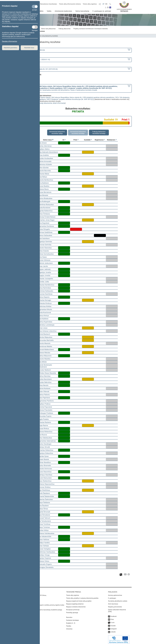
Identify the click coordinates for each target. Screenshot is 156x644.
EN (106, 4)
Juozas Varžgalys (44, 549)
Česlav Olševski (44, 392)
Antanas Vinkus (44, 561)
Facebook (113, 615)
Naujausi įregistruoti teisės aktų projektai (79, 600)
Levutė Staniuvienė (45, 478)
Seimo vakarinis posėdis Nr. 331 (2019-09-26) (42, 69)
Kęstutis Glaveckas (45, 248)
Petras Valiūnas (44, 540)
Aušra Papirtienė (44, 398)
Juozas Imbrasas (44, 260)
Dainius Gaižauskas (45, 235)
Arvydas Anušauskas (46, 158)
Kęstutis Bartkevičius (46, 180)
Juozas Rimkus (44, 429)
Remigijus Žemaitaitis (46, 567)
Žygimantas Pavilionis (46, 401)
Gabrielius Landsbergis (46, 325)
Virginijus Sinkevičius (46, 453)
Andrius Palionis (44, 395)
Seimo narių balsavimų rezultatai (48, 36)
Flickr (112, 618)
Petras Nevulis (43, 385)
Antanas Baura (43, 189)
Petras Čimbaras (44, 214)
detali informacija (59, 103)
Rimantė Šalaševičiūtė (46, 496)
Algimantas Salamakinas (47, 441)
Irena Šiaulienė (43, 506)
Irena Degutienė (44, 223)
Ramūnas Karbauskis (46, 291)
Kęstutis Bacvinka (44, 171)
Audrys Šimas (43, 509)
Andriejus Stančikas (45, 475)
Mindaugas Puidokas (46, 413)
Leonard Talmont (44, 518)
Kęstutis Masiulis (44, 343)
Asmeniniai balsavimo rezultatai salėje (57, 133)
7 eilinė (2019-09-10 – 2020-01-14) (38, 60)
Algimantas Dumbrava (46, 226)
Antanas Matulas (44, 353)
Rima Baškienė (43, 183)
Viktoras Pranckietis (45, 410)
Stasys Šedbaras (44, 503)
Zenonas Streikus (44, 487)
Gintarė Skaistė (44, 459)
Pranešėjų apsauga (72, 611)
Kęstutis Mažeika (44, 359)
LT (103, 4)
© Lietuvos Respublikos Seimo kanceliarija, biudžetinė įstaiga (43, 608)
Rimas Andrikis (44, 155)
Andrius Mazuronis (45, 356)
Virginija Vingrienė (45, 558)
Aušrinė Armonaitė (45, 161)
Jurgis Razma (43, 425)
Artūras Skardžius (44, 462)
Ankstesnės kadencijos (63, 11)
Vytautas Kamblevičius (46, 285)
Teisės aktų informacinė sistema (70, 4)
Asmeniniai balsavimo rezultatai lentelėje (78, 133)
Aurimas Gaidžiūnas (45, 232)
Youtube (113, 624)
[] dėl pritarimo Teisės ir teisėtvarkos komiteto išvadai (72, 88)
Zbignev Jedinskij (44, 269)
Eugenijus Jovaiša (45, 272)
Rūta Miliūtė (42, 362)
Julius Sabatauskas (45, 438)
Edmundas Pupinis (45, 416)
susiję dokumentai (46, 103)
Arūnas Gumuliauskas (46, 254)
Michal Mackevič (44, 334)
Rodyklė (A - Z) (71, 622)
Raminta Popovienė (45, 407)
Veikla (49, 11)
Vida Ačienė (42, 143)
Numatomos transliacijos (47, 4)
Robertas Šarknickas (45, 499)
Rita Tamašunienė (45, 521)
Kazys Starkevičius (45, 481)
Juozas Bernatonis (45, 192)
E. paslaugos (112, 597)
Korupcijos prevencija (73, 608)
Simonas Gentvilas (45, 245)
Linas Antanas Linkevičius (47, 331)
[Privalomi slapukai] (35, 7)
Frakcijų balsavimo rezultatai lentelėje (99, 133)
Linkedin (113, 630)
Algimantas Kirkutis (45, 309)
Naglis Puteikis (43, 419)
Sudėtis (41, 11)
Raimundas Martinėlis (46, 340)
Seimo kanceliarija (82, 11)
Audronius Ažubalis (45, 165)
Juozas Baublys (44, 186)
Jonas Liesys (43, 328)
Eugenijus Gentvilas (45, 242)
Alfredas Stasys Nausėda (47, 373)
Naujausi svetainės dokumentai (76, 605)
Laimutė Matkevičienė (46, 350)
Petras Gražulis (44, 251)
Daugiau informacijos (10, 41)
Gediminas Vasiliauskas (47, 552)
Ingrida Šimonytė (44, 512)
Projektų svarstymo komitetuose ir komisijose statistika (91, 29)
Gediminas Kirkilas (45, 306)
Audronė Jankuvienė (45, 263)
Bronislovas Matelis (45, 346)
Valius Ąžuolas (43, 168)
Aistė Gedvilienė (44, 239)
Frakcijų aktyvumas (65, 29)
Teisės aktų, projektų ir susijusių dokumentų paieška (82, 597)
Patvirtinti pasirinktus (11, 48)
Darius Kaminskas (45, 288)
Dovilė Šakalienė (44, 493)
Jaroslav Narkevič (44, 370)
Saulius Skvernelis (45, 466)
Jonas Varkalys (44, 546)
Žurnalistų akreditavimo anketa (118, 600)
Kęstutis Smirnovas (45, 469)
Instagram (114, 627)
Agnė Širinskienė (44, 515)
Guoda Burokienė (44, 208)
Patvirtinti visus (29, 48)
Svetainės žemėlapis (72, 619)
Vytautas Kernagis (45, 300)
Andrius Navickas (44, 376)
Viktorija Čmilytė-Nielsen (47, 217)
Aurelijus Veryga (44, 555)
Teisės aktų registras (90, 4)
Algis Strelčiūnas (44, 490)
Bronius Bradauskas (45, 198)
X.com (112, 621)
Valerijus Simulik (44, 447)
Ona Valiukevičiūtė (45, 537)
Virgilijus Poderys (44, 404)
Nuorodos (69, 616)
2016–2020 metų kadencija (35, 50)
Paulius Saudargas (45, 444)
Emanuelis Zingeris (45, 564)
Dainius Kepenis (44, 297)
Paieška (69, 625)
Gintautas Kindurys (45, 303)
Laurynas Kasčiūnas (45, 294)
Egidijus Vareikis (44, 543)
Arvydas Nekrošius (45, 382)
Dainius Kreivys (44, 316)
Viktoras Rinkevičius (45, 432)
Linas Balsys (43, 177)
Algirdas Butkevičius (45, 211)
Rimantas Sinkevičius (46, 450)
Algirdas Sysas (43, 456)
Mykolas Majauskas (45, 337)
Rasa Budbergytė (44, 202)
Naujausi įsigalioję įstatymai (75, 603)
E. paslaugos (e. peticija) (102, 11)
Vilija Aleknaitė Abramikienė (48, 152)
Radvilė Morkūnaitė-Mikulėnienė (45, 366)
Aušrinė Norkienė (44, 388)
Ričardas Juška (44, 282)
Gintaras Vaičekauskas (46, 533)
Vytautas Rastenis (45, 422)
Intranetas (69, 627)
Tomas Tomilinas (44, 524)
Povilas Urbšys (43, 530)
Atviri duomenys (113, 603)
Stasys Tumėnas (44, 527)
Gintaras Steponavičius (46, 484)
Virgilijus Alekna (44, 149)
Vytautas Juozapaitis (46, 279)
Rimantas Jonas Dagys (46, 220)
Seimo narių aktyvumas (48, 29)
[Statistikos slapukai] (35, 27)
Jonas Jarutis (43, 266)
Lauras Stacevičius (45, 472)
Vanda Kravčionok (45, 313)
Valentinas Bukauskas (46, 205)
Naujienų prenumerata (115, 605)
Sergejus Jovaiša (44, 276)
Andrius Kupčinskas (45, 322)
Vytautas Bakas (44, 174)
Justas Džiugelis (44, 229)
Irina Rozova (43, 435)
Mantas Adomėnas (45, 146)
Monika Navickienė (45, 379)
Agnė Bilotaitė (43, 195)
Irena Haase (42, 257)
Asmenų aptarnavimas (115, 594)
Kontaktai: (29, 591)
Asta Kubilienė (43, 319)
